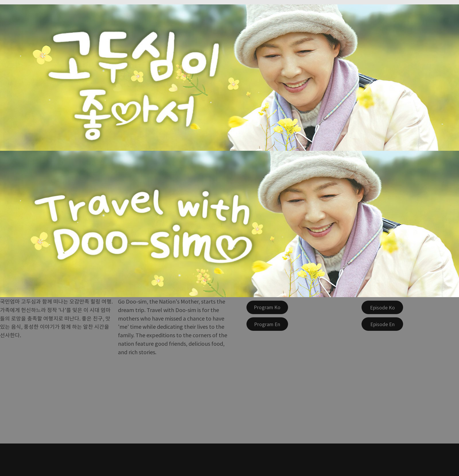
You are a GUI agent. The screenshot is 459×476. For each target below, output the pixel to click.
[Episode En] (382, 324)
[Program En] (267, 324)
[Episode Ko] (382, 307)
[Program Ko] (267, 307)
